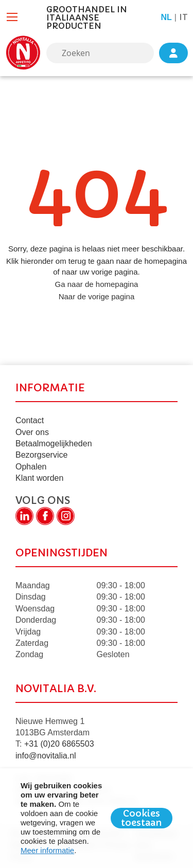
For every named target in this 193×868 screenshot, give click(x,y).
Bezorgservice (41, 455)
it (183, 17)
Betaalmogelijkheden (54, 444)
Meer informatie (47, 850)
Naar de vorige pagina (97, 296)
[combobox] (100, 53)
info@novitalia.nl (46, 756)
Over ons (32, 432)
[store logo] (23, 53)
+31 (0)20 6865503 (59, 744)
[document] (97, 818)
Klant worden (39, 478)
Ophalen (31, 467)
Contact (30, 420)
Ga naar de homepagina (97, 284)
